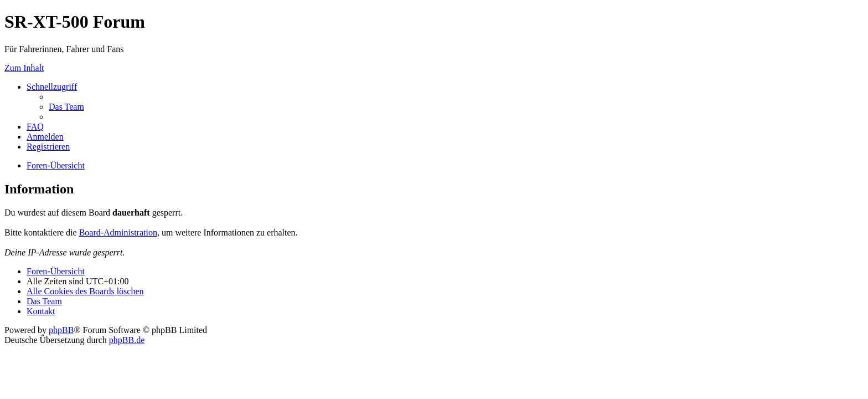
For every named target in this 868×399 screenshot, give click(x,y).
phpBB (61, 330)
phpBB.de (127, 340)
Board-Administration (118, 232)
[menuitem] (66, 107)
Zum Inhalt (24, 68)
